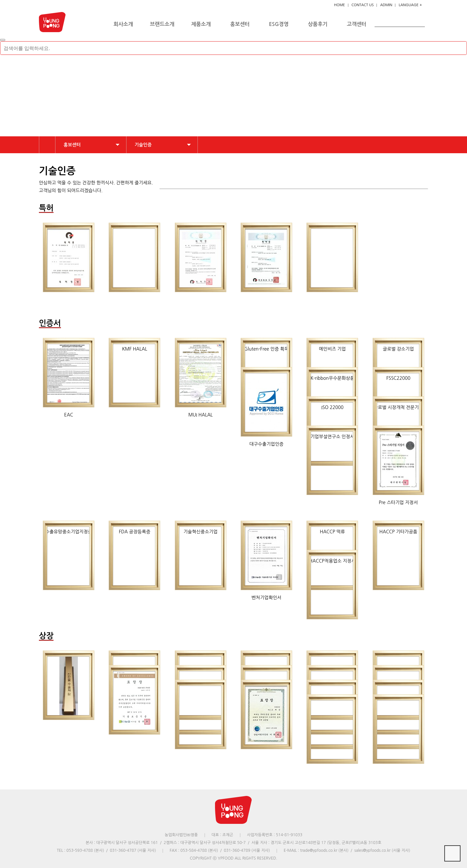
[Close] (3, 40)
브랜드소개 (162, 24)
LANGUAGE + (410, 5)
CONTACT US (363, 5)
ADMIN (386, 5)
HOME (340, 5)
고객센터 (357, 24)
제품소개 (201, 24)
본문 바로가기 (0, 0)
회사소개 (123, 24)
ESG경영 (279, 24)
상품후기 (318, 24)
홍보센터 (240, 24)
